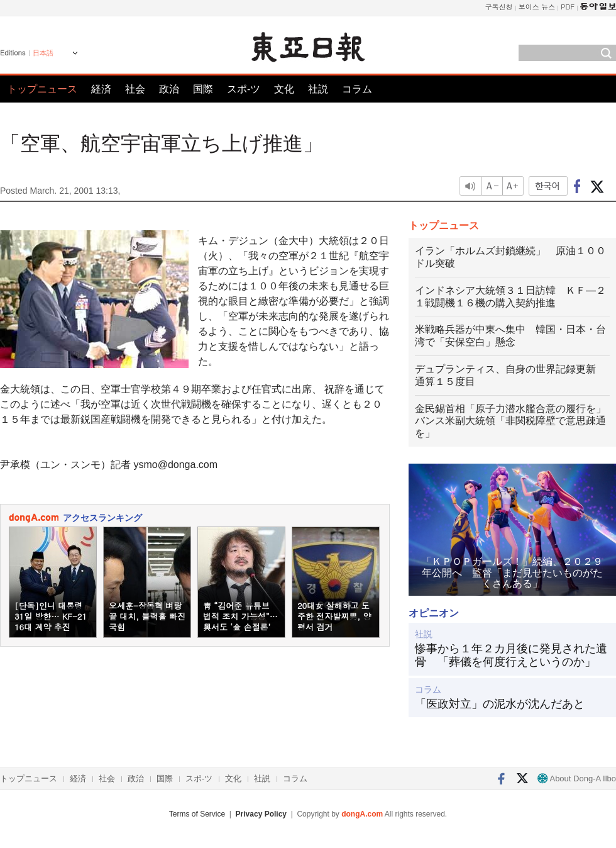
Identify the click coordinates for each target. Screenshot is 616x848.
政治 (169, 89)
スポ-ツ (244, 89)
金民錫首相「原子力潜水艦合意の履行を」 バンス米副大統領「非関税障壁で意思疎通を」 (515, 421)
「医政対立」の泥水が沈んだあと (500, 704)
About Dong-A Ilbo (577, 778)
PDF (568, 7)
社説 (318, 89)
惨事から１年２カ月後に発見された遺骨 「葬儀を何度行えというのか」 (511, 656)
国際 (203, 89)
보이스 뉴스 (537, 7)
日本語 (43, 53)
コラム (357, 89)
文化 (284, 89)
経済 (101, 89)
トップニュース (42, 89)
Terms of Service (197, 814)
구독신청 (499, 7)
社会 (135, 89)
